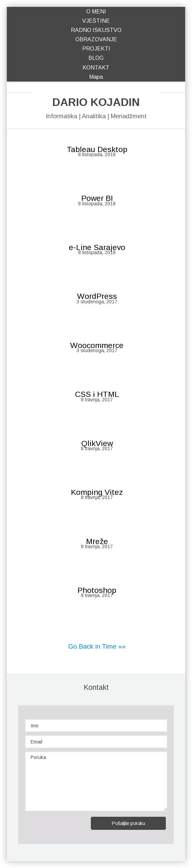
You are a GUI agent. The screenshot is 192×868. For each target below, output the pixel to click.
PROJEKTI (96, 49)
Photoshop (97, 590)
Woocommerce (97, 345)
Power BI (97, 198)
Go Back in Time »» (97, 646)
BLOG (96, 58)
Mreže (97, 541)
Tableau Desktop (97, 149)
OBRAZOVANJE (96, 39)
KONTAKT (96, 68)
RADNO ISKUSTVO (96, 30)
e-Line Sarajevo (97, 247)
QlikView (97, 443)
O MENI (96, 12)
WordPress (97, 296)
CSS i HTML (97, 394)
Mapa (96, 77)
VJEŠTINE (96, 21)
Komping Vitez (97, 492)
